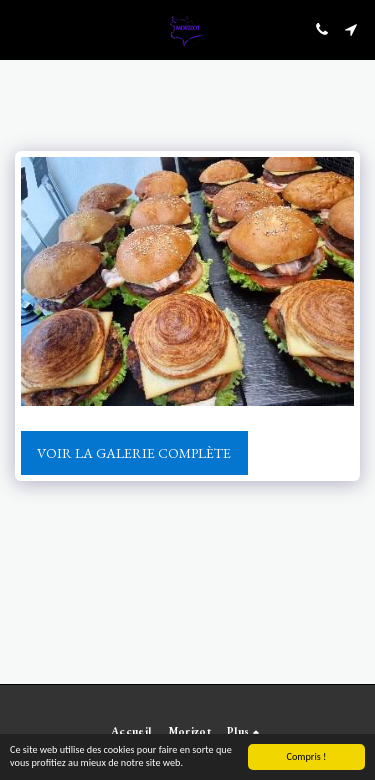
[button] (22, 29)
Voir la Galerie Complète (134, 453)
